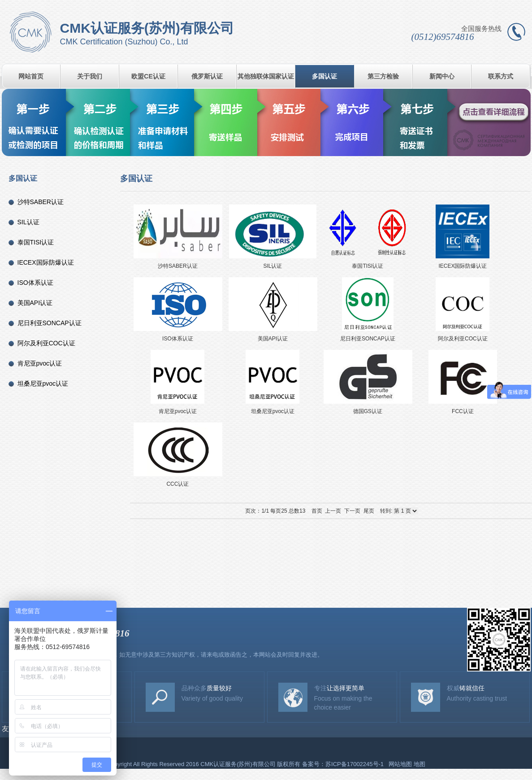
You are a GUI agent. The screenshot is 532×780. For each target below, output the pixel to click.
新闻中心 (442, 76)
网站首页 (31, 76)
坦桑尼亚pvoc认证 (43, 383)
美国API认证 (35, 303)
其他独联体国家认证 (266, 76)
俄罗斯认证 (207, 76)
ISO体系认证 (35, 283)
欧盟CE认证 (148, 76)
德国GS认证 (368, 382)
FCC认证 (463, 382)
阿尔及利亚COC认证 (46, 343)
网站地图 (400, 764)
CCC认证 (177, 454)
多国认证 (324, 76)
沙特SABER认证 (41, 202)
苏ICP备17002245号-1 (355, 764)
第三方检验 (383, 76)
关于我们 (90, 76)
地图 (420, 764)
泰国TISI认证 (36, 242)
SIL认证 (28, 222)
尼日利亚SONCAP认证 (50, 323)
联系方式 (501, 76)
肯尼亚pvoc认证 (40, 363)
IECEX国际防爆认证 (46, 262)
